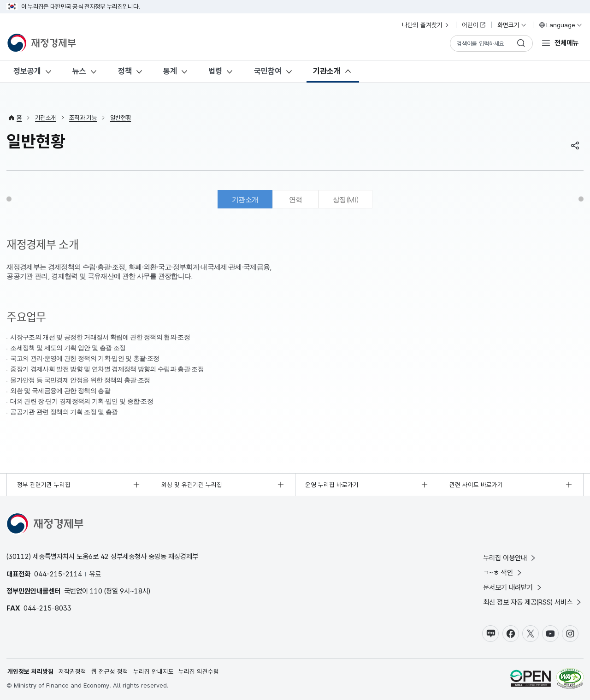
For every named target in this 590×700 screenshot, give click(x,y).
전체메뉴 (566, 43)
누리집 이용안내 (510, 558)
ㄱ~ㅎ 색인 (503, 572)
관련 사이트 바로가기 (476, 485)
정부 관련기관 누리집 (44, 485)
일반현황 (121, 118)
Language (560, 25)
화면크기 (512, 25)
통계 (170, 71)
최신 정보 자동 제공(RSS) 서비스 (533, 602)
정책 (125, 71)
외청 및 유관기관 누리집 (192, 485)
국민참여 (268, 71)
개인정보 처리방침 (30, 671)
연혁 (296, 199)
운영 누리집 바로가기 (332, 485)
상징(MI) (345, 199)
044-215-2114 (58, 574)
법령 (215, 71)
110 (96, 591)
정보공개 (27, 71)
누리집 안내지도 (153, 671)
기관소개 (327, 71)
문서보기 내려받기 (513, 587)
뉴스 (79, 71)
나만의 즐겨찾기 (426, 25)
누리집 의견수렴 (199, 671)
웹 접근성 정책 (110, 671)
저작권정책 (72, 671)
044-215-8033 (47, 608)
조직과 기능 (83, 118)
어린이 (474, 25)
